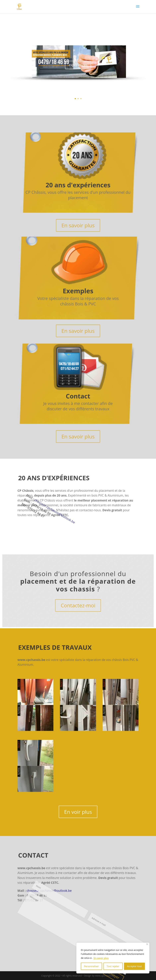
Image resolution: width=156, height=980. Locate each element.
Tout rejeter (113, 966)
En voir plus (78, 815)
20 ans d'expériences (78, 186)
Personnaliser (91, 966)
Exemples (78, 291)
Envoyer (23, 942)
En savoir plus (101, 958)
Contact (78, 397)
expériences (78, 66)
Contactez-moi (78, 606)
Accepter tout (134, 966)
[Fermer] (147, 944)
